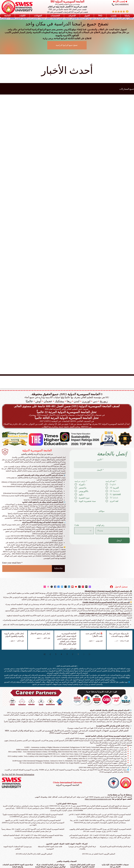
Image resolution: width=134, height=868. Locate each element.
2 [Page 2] (73, 654)
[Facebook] (55, 587)
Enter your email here (12, 563)
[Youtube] (76, 587)
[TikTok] (79, 587)
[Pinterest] (83, 587)
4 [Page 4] (61, 654)
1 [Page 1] (78, 654)
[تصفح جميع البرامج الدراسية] (67, 45)
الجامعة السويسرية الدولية (37, 450)
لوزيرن (86, 401)
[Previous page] (84, 654)
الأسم (99, 459)
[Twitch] (90, 587)
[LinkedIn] (69, 587)
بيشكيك (59, 401)
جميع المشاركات (127, 89)
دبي (95, 401)
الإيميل (99, 470)
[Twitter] (62, 587)
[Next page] (50, 654)
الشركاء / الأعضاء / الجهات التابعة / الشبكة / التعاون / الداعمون (67, 844)
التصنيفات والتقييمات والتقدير (67, 861)
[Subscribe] (58, 568)
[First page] (89, 654)
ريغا (69, 401)
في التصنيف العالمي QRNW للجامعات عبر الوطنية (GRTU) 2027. (67, 421)
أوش (38, 401)
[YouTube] (72, 587)
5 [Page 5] (56, 654)
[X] (66, 587)
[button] (7, 16)
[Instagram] (45, 587)
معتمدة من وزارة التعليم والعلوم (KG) (68, 4)
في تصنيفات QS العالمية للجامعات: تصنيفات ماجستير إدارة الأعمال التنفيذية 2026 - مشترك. (66, 415)
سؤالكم (102, 511)
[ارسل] (119, 540)
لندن (77, 401)
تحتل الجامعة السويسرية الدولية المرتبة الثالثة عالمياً (67, 418)
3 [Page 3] (67, 654)
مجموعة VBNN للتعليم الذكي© (67, 804)
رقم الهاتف (100, 525)
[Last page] (45, 654)
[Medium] (86, 587)
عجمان (48, 401)
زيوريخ (104, 401)
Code (77, 525)
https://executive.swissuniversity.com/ (98, 799)
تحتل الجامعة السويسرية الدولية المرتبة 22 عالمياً (67, 412)
